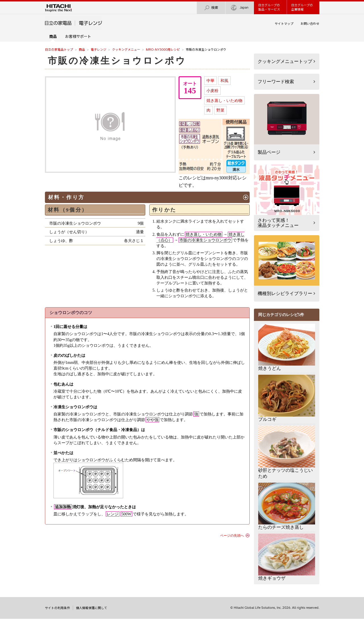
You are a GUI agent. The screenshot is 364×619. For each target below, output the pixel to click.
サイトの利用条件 (57, 608)
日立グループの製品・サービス (269, 7)
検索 (211, 8)
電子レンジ (99, 50)
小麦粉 (212, 91)
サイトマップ (284, 24)
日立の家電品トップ (59, 50)
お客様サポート (78, 36)
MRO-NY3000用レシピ (163, 50)
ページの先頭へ (232, 536)
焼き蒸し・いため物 (224, 101)
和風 (224, 81)
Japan (240, 8)
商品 (82, 50)
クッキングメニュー (126, 50)
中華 (210, 81)
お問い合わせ (310, 24)
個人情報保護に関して (92, 608)
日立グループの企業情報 (302, 7)
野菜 (220, 110)
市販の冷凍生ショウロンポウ (117, 61)
